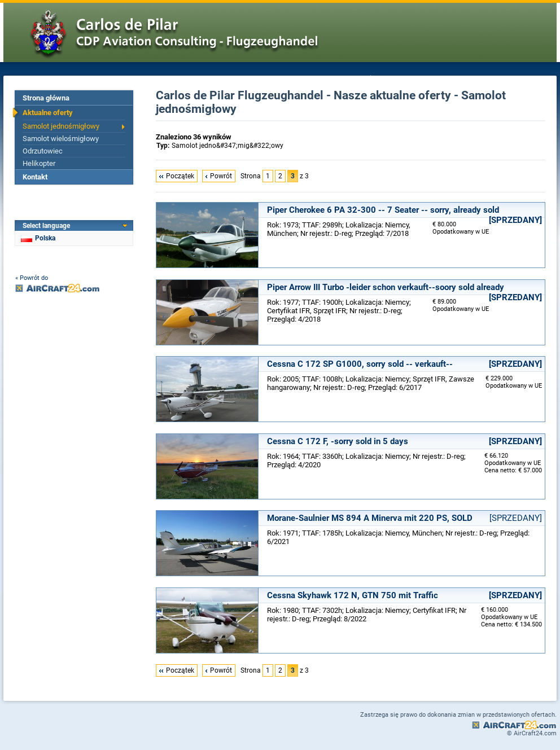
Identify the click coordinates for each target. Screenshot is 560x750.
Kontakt (35, 177)
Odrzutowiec (43, 151)
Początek (180, 176)
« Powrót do (32, 278)
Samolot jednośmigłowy (61, 126)
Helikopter (39, 163)
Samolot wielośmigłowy (61, 139)
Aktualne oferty (48, 113)
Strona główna (46, 98)
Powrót (221, 176)
